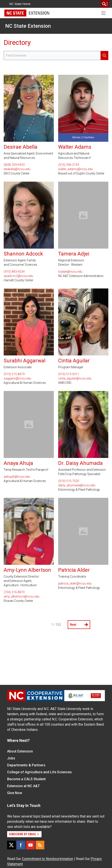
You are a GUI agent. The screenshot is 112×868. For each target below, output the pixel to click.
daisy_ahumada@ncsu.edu (77, 485)
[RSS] (40, 845)
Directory (17, 43)
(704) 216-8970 (14, 592)
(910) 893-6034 (14, 272)
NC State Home (20, 4)
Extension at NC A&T (23, 786)
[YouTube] (30, 845)
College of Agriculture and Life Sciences (39, 772)
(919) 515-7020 (69, 481)
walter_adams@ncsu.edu (75, 169)
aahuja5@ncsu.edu (17, 477)
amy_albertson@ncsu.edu (22, 596)
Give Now (15, 793)
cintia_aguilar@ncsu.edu (75, 378)
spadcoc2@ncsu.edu (18, 276)
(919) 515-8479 (14, 374)
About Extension (20, 751)
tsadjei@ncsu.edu (70, 272)
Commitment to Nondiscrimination (47, 859)
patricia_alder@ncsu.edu (75, 583)
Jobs (11, 758)
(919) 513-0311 (69, 374)
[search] (105, 4)
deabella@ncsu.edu (17, 169)
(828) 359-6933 (14, 165)
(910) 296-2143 (69, 165)
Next (79, 625)
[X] (11, 845)
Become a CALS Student (26, 779)
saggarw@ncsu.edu (17, 378)
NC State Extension (28, 26)
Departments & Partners (26, 765)
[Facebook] (21, 845)
